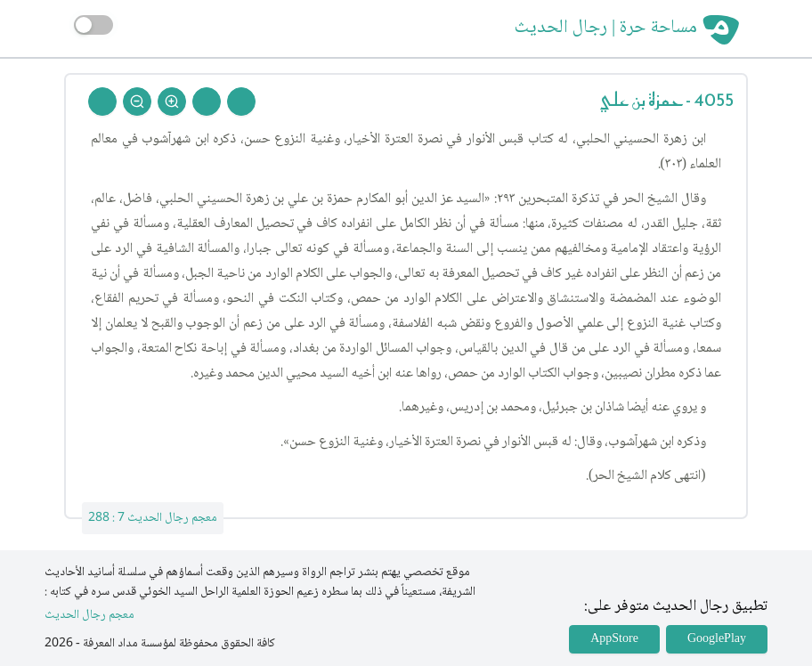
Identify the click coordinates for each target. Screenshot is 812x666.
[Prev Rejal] (241, 102)
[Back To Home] (102, 102)
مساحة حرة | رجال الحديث (606, 28)
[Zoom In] (172, 102)
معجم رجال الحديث (89, 616)
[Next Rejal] (207, 102)
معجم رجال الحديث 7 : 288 (153, 518)
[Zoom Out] (137, 102)
